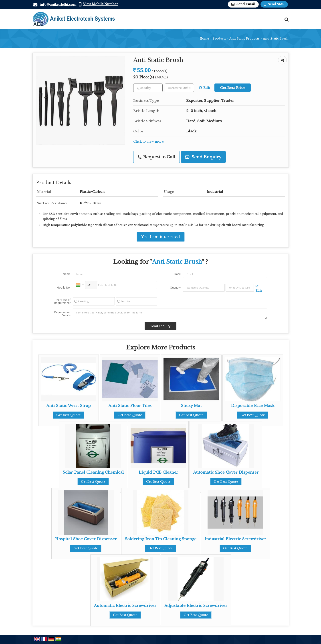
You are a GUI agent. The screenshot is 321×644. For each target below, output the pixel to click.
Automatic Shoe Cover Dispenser (226, 472)
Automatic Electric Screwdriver (125, 606)
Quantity (175, 288)
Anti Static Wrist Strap (69, 406)
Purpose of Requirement (62, 301)
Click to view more (148, 142)
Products (219, 39)
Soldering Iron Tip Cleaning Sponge (161, 539)
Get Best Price (233, 88)
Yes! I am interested (161, 237)
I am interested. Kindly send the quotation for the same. (170, 314)
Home (204, 39)
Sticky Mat (191, 406)
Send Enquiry (203, 157)
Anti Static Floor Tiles (130, 406)
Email (177, 274)
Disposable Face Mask (253, 406)
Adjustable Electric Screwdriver (196, 606)
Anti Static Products (244, 39)
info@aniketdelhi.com (58, 5)
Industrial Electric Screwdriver (235, 539)
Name (67, 274)
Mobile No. (64, 288)
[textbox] (179, 88)
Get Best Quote (68, 415)
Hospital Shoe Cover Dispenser (86, 539)
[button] (101, 4)
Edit (205, 88)
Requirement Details (62, 314)
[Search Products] (286, 19)
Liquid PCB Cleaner (158, 472)
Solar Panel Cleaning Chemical (93, 472)
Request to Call (156, 157)
